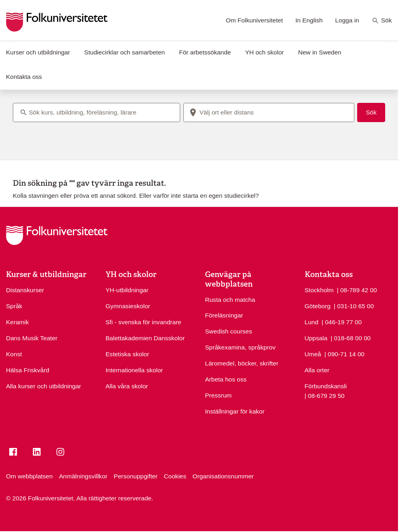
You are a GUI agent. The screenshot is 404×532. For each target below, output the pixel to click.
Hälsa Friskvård (28, 370)
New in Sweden (320, 52)
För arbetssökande (205, 52)
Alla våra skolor (127, 386)
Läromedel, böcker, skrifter (242, 363)
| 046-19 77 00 (342, 321)
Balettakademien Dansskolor (145, 338)
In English (309, 20)
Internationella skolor (134, 370)
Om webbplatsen (29, 476)
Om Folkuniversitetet (254, 20)
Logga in (347, 20)
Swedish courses (229, 331)
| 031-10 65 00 (354, 305)
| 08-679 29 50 (325, 395)
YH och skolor (264, 52)
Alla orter (317, 370)
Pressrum (218, 395)
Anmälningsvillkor (83, 476)
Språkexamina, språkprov (240, 347)
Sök (382, 21)
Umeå (313, 354)
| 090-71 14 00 (344, 353)
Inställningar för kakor (235, 411)
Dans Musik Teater (32, 338)
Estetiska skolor (128, 354)
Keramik (17, 322)
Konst (14, 354)
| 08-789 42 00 (357, 289)
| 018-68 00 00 (351, 337)
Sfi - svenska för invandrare (144, 322)
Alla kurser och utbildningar (44, 386)
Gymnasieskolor (128, 306)
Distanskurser (25, 290)
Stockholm (319, 290)
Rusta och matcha (230, 300)
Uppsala (316, 338)
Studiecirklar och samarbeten (124, 52)
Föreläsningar (224, 315)
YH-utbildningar (127, 290)
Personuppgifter (136, 476)
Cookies (175, 476)
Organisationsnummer (223, 476)
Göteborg (318, 306)
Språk (14, 306)
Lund (312, 322)
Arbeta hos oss (226, 379)
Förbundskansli (326, 386)
